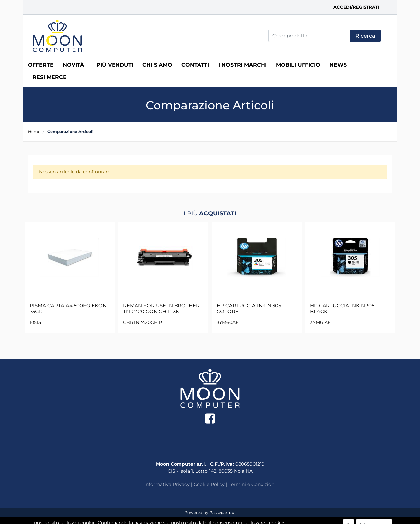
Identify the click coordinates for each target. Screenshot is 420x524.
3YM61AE (320, 322)
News (338, 65)
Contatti (195, 65)
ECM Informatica (223, 519)
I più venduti (113, 65)
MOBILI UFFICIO (298, 65)
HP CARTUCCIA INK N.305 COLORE (249, 309)
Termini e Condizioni (252, 484)
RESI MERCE (50, 77)
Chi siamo (157, 65)
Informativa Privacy (167, 484)
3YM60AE (228, 322)
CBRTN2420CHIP (143, 322)
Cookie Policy (209, 484)
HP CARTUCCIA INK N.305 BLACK (342, 309)
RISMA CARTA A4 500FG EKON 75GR (68, 309)
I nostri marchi (242, 65)
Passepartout (223, 512)
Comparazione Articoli (70, 132)
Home (34, 132)
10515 (35, 322)
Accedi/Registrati (356, 7)
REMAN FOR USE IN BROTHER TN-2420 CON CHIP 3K (161, 309)
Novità (73, 65)
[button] (366, 36)
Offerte (41, 65)
